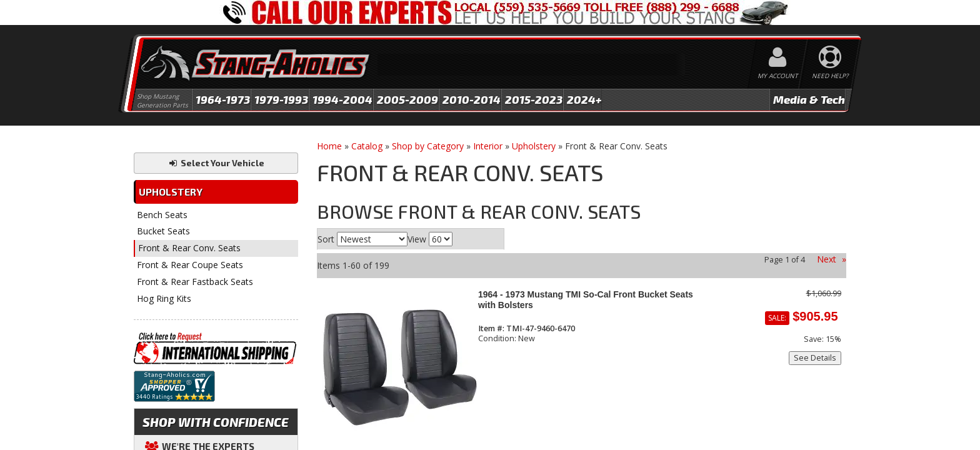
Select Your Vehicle (216, 163)
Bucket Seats (163, 231)
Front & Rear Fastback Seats (195, 282)
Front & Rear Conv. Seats (189, 248)
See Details (815, 358)
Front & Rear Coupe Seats (190, 265)
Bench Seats (162, 215)
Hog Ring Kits (164, 298)
